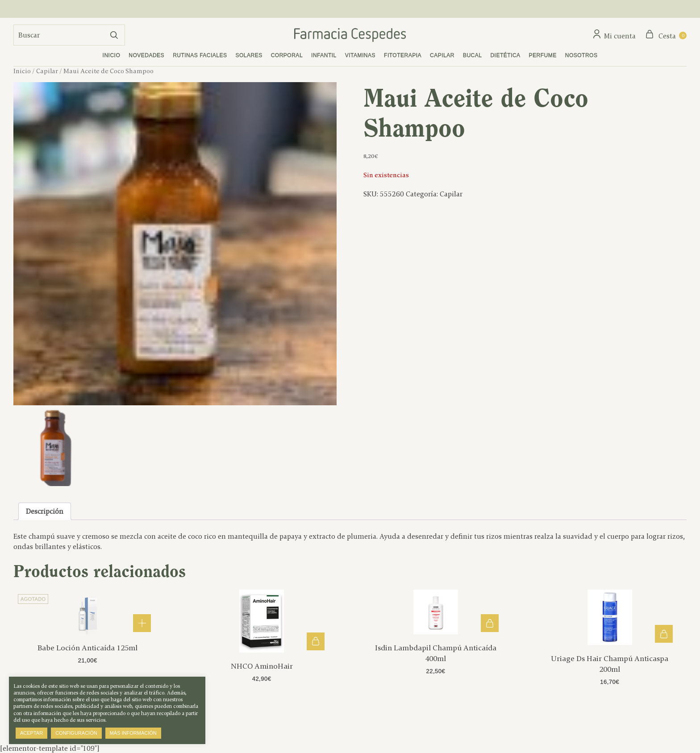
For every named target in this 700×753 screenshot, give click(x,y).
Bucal (473, 55)
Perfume (543, 55)
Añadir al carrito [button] (316, 641)
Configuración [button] (76, 733)
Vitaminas (360, 55)
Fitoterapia (403, 55)
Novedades (146, 55)
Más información (133, 733)
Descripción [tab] (45, 511)
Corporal (287, 55)
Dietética (505, 55)
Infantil (324, 55)
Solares (249, 55)
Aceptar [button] (31, 733)
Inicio (112, 55)
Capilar (442, 55)
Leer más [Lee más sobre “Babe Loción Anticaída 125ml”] (142, 623)
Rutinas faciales (200, 55)
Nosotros (581, 55)
